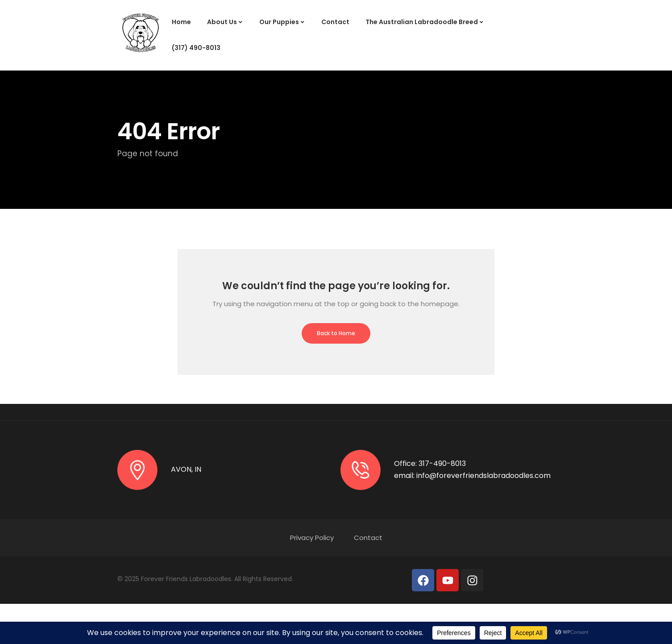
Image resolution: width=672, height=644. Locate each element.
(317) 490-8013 (196, 48)
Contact (335, 22)
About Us (222, 22)
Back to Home (336, 333)
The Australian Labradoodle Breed (422, 22)
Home (181, 22)
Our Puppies (279, 22)
